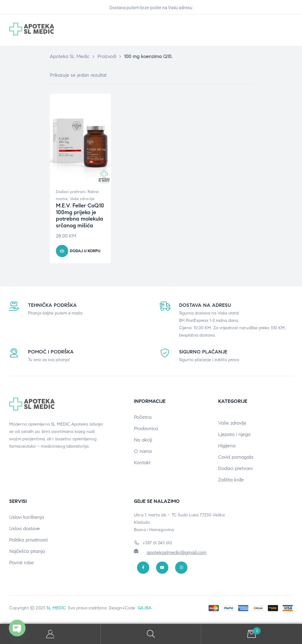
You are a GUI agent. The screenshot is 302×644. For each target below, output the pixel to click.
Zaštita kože (231, 480)
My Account (50, 634)
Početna (143, 417)
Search (151, 634)
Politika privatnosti (28, 540)
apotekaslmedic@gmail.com (176, 552)
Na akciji (143, 440)
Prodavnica (146, 428)
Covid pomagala (236, 457)
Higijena (227, 446)
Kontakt (142, 463)
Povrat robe (22, 563)
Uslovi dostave (25, 528)
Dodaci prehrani (71, 192)
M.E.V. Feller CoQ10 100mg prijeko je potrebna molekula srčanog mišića (80, 216)
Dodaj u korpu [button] (85, 251)
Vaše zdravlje (82, 199)
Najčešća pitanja (27, 551)
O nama (143, 451)
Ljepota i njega (234, 434)
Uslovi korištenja (27, 517)
